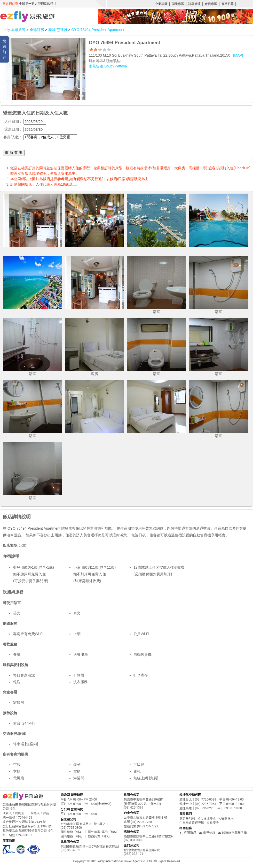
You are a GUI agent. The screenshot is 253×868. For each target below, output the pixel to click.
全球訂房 (37, 30)
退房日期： (13, 129)
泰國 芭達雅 (58, 30)
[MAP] (238, 55)
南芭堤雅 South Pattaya (108, 66)
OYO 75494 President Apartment (98, 30)
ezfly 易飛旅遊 (14, 30)
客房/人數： (13, 137)
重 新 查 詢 (14, 153)
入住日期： (13, 121)
